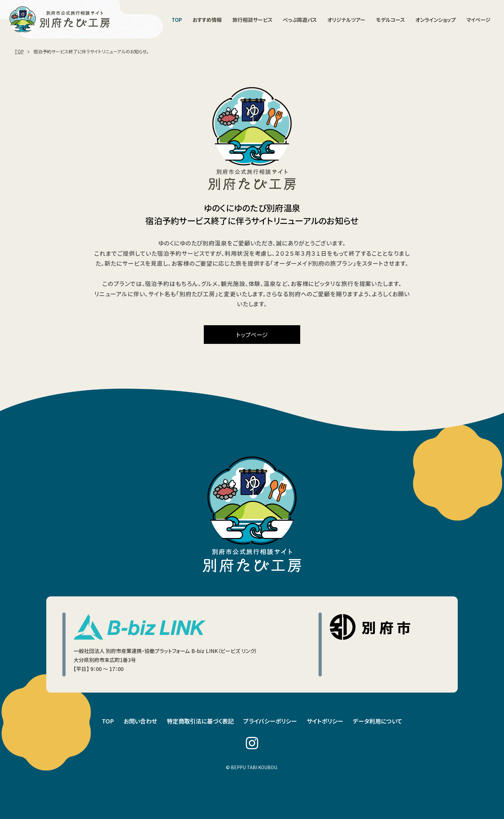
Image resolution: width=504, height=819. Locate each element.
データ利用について (378, 721)
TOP (108, 721)
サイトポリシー (325, 721)
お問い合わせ (140, 721)
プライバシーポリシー (270, 721)
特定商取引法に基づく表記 (200, 721)
